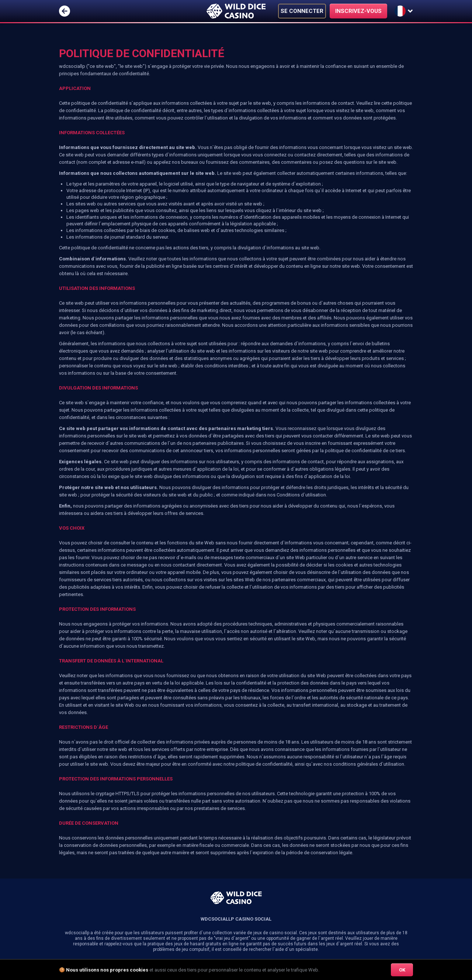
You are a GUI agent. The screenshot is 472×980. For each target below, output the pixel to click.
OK (402, 970)
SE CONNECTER (302, 11)
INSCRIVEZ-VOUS (358, 11)
